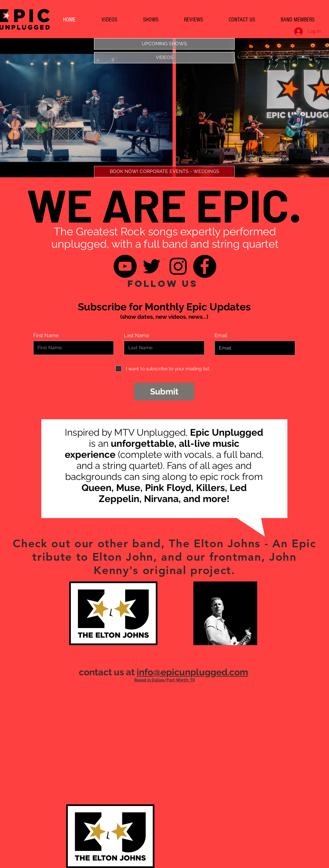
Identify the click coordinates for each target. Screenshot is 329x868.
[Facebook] (205, 266)
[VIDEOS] (164, 58)
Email (221, 336)
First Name (46, 336)
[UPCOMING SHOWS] (164, 44)
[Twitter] (152, 266)
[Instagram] (178, 266)
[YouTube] (125, 266)
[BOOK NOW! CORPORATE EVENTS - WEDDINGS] (164, 172)
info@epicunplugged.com (192, 672)
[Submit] (164, 392)
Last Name (137, 336)
